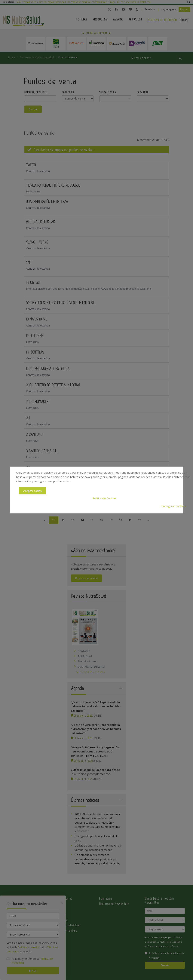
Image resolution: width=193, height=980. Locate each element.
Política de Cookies (104, 498)
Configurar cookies (173, 506)
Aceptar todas (32, 491)
